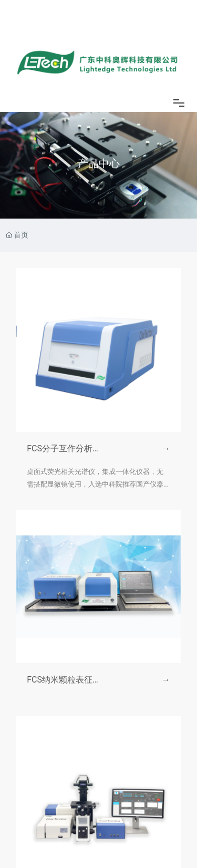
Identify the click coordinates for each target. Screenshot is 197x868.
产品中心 (99, 163)
